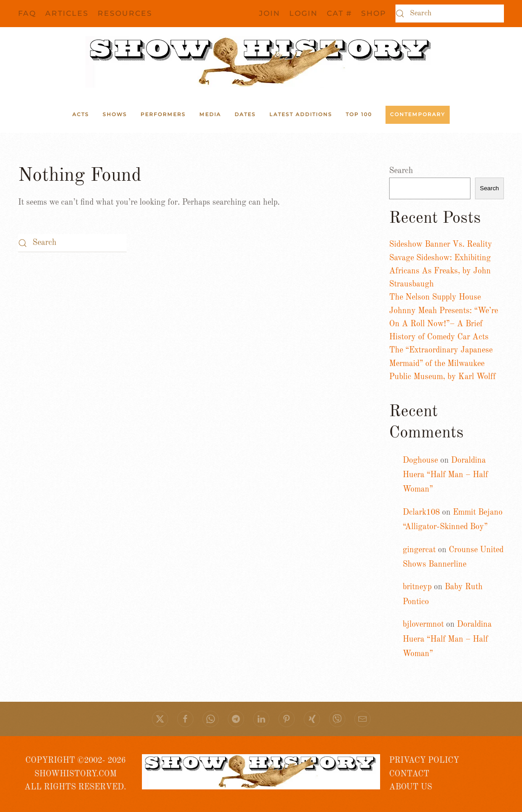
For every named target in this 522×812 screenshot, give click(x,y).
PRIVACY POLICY (424, 760)
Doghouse (420, 460)
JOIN (270, 13)
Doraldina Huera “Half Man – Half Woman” (445, 475)
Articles (67, 13)
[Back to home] (261, 62)
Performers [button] (163, 114)
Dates (245, 114)
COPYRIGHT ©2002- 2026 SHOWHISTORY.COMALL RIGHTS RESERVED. (75, 774)
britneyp (417, 587)
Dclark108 (421, 512)
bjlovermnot (423, 624)
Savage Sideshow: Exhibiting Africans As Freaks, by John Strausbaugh (440, 271)
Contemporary (418, 114)
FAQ (27, 13)
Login (303, 13)
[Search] (450, 14)
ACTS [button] (81, 114)
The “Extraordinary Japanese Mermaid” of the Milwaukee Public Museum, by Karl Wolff (442, 364)
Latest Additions (301, 114)
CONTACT (409, 774)
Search (401, 171)
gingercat (419, 550)
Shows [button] (115, 114)
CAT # (339, 13)
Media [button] (210, 114)
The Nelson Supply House (435, 297)
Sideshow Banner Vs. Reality (441, 244)
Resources (125, 13)
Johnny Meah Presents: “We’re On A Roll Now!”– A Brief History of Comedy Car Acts (444, 324)
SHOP (374, 13)
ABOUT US (411, 787)
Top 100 (359, 114)
